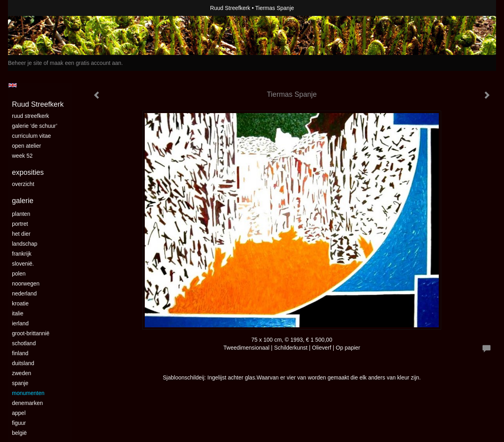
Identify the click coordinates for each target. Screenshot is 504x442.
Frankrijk (22, 254)
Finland (20, 353)
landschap (25, 244)
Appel (19, 413)
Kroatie (20, 303)
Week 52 (22, 156)
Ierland (20, 323)
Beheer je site (25, 63)
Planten (21, 214)
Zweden (21, 373)
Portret (20, 224)
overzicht (23, 184)
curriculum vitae (31, 136)
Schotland (24, 343)
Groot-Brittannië (31, 333)
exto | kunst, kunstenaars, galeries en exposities (30, 8)
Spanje (20, 383)
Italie (18, 313)
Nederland (24, 293)
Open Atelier (26, 146)
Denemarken (27, 403)
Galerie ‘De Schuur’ (35, 126)
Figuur (19, 423)
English (13, 85)
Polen (19, 274)
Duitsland (23, 363)
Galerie (23, 201)
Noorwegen (26, 284)
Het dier (21, 234)
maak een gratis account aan (86, 63)
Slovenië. (23, 264)
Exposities (28, 172)
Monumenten (28, 393)
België (19, 433)
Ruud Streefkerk (230, 8)
